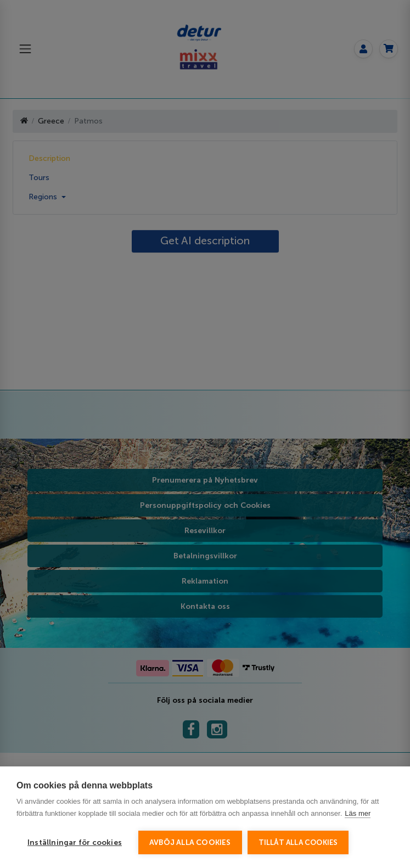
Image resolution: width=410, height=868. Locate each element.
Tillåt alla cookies (298, 842)
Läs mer (358, 813)
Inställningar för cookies (75, 842)
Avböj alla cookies (190, 842)
